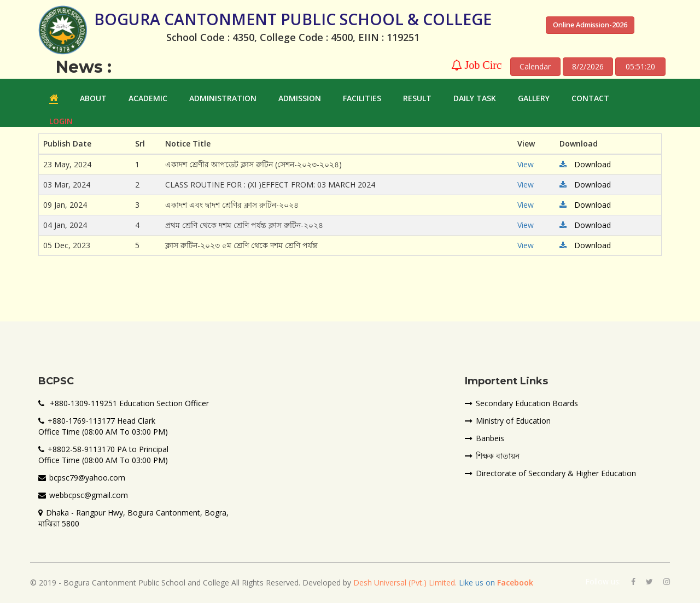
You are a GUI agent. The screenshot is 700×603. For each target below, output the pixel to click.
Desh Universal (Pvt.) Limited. (405, 582)
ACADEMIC (148, 98)
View (526, 164)
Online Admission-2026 (590, 25)
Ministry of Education (508, 421)
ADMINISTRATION (223, 98)
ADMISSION (300, 98)
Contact (590, 98)
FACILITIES (362, 98)
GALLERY (534, 98)
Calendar (535, 66)
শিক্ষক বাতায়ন (492, 456)
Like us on (495, 582)
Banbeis (485, 438)
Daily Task (475, 98)
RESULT (417, 98)
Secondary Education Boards (521, 403)
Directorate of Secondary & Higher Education (550, 473)
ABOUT (93, 98)
